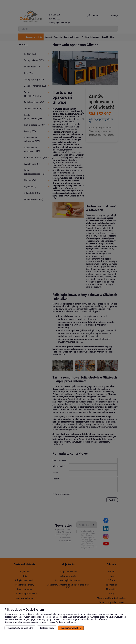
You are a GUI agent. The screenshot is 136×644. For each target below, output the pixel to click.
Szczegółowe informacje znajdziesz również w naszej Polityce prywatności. (40, 622)
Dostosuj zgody (47, 628)
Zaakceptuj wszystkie (71, 628)
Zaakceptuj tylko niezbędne (20, 628)
